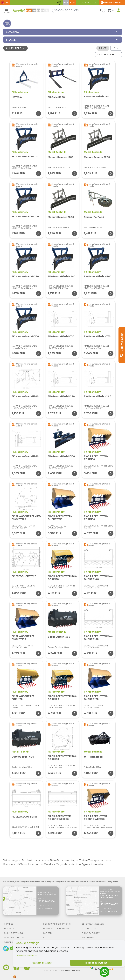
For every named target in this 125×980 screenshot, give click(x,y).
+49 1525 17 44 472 (109, 904)
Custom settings (42, 963)
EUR (72, 3)
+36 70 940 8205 (46, 908)
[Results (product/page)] (116, 48)
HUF (66, 3)
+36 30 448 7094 (46, 901)
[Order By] (108, 55)
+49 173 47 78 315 (108, 911)
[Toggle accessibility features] (59, 3)
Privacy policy (21, 955)
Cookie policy (32, 955)
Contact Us (89, 3)
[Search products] (80, 10)
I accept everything (96, 963)
